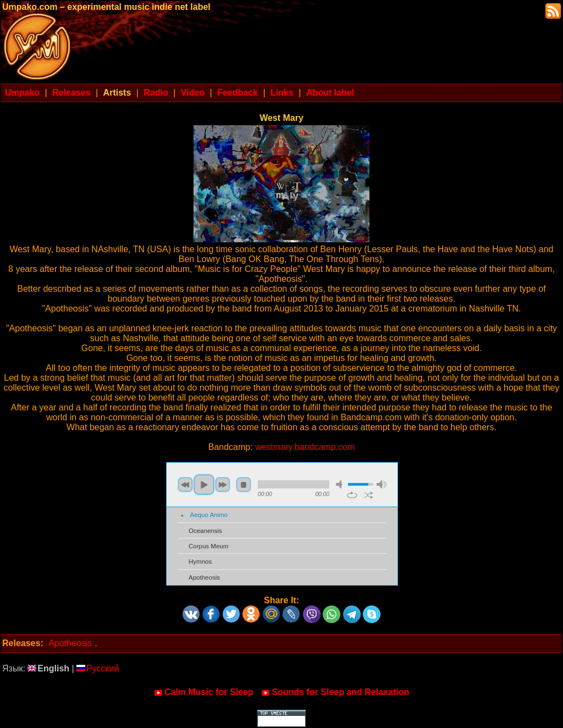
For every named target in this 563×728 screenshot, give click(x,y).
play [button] (204, 485)
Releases (71, 93)
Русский (98, 668)
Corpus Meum (208, 546)
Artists (117, 93)
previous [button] (185, 485)
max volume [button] (382, 484)
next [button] (223, 485)
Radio (156, 93)
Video (193, 93)
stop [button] (244, 485)
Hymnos (200, 562)
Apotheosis (204, 577)
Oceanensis (205, 531)
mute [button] (341, 484)
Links (282, 93)
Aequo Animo (209, 515)
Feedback (238, 93)
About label (330, 93)
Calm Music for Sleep (204, 692)
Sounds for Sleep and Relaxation (335, 692)
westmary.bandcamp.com (305, 447)
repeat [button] (352, 495)
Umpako (22, 93)
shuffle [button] (369, 495)
